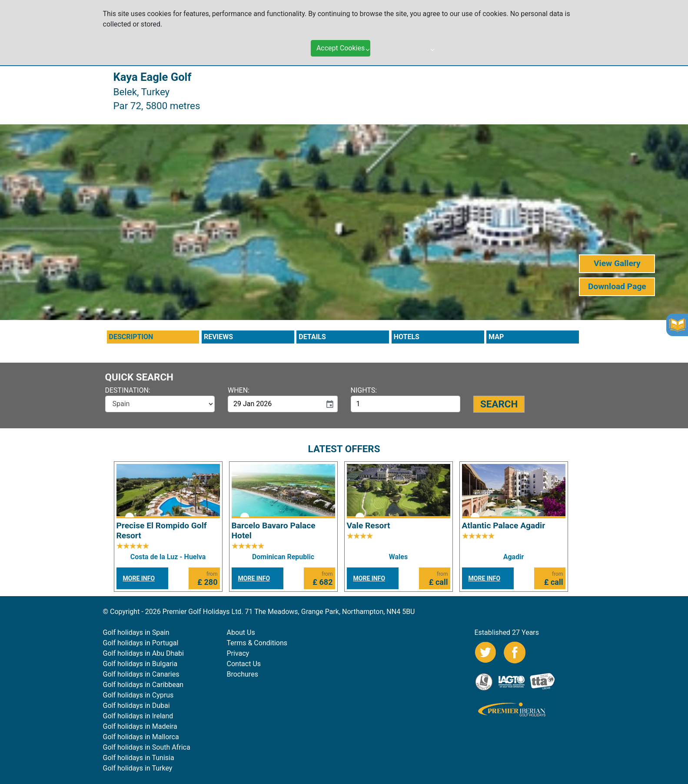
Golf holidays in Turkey (138, 768)
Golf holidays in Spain (136, 632)
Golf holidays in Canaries (141, 674)
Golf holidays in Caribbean (143, 685)
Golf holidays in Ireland (138, 716)
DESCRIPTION (131, 337)
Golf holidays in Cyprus (138, 695)
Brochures (243, 674)
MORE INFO (139, 578)
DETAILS (312, 337)
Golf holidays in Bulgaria (140, 664)
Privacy (238, 653)
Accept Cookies (341, 42)
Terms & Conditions (257, 643)
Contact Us (244, 664)
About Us (241, 632)
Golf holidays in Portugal (141, 643)
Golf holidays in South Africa (147, 747)
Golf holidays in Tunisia (139, 758)
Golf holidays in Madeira (140, 726)
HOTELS (407, 337)
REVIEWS (218, 337)
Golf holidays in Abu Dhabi (143, 653)
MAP (496, 337)
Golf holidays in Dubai (136, 706)
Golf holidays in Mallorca (141, 737)
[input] (275, 404)
